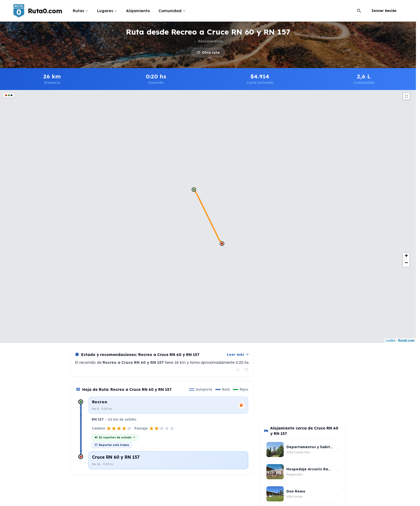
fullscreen (406, 96)
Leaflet (391, 341)
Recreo (100, 402)
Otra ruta (208, 52)
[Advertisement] (300, 381)
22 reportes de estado (115, 437)
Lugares (107, 11)
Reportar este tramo (112, 445)
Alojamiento (138, 11)
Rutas (81, 11)
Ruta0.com (406, 341)
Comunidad (172, 11)
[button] (194, 189)
